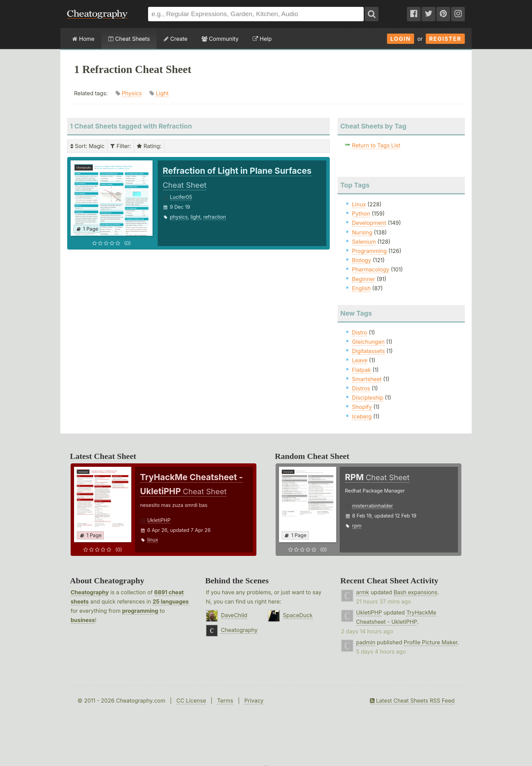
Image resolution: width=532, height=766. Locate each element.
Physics (132, 93)
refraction (215, 217)
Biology (362, 260)
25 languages (171, 601)
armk (363, 592)
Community (220, 39)
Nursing (362, 232)
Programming (370, 251)
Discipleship (368, 398)
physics (179, 217)
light (196, 217)
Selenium (364, 242)
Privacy (254, 701)
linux (153, 540)
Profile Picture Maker (431, 642)
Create (176, 39)
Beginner (364, 279)
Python (361, 214)
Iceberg (362, 416)
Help (262, 39)
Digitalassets (368, 351)
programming (140, 611)
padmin (366, 642)
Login (401, 39)
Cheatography (90, 592)
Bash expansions (415, 592)
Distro (360, 332)
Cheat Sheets (129, 39)
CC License (191, 701)
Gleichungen (368, 342)
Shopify (362, 407)
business (83, 620)
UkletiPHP (159, 520)
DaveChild (234, 615)
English (361, 288)
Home (83, 39)
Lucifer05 (181, 197)
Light (162, 93)
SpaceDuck (298, 615)
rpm (357, 526)
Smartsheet (367, 379)
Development (369, 223)
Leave (360, 360)
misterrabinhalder (372, 506)
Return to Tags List (376, 145)
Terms (225, 701)
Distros (361, 388)
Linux (359, 204)
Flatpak (361, 370)
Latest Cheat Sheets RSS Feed (412, 701)
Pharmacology (371, 269)
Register (445, 39)
